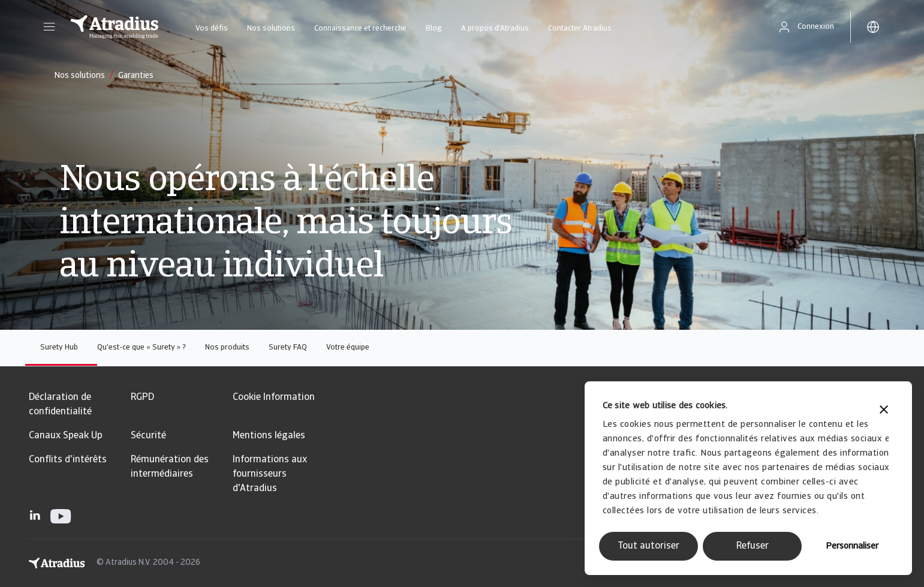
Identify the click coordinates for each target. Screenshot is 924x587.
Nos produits (227, 347)
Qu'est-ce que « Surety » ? (142, 347)
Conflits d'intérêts (68, 460)
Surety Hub (59, 347)
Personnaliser (852, 547)
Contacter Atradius (580, 28)
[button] (49, 27)
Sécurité (148, 436)
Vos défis (212, 28)
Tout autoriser (648, 546)
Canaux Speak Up (66, 436)
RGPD (142, 398)
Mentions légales (269, 436)
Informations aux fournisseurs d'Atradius (270, 474)
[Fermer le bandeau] (884, 411)
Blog (434, 28)
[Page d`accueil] (115, 27)
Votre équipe (348, 347)
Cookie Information (274, 398)
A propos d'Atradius (495, 28)
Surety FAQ (288, 347)
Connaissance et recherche (360, 28)
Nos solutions (271, 28)
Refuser (753, 546)
